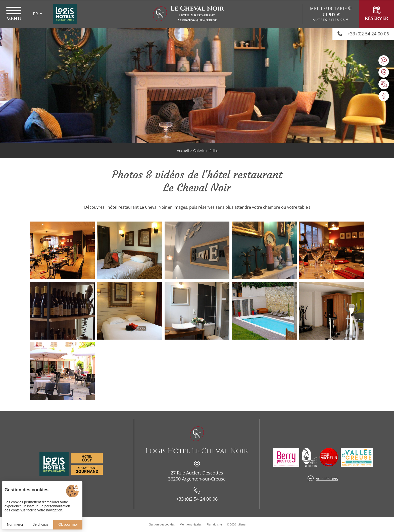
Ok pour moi (68, 524)
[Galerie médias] (384, 84)
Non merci (15, 524)
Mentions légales (191, 524)
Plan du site (214, 524)
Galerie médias (206, 151)
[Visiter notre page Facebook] (384, 96)
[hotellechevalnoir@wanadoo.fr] (384, 61)
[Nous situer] (384, 72)
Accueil (183, 151)
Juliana (241, 524)
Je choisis (41, 524)
